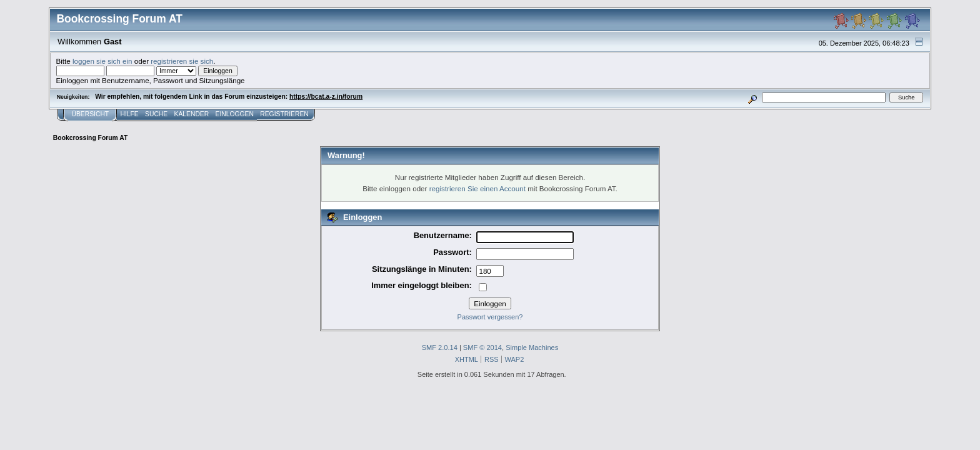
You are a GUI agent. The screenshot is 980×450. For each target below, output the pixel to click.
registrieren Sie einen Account (477, 188)
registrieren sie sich (182, 61)
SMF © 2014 (482, 347)
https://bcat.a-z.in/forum (326, 97)
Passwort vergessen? (490, 317)
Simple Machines (532, 347)
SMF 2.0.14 (440, 347)
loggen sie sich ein (102, 61)
